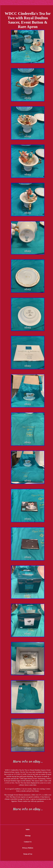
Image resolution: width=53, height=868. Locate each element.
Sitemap (28, 836)
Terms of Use (28, 854)
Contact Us (28, 842)
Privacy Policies (28, 848)
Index (28, 829)
